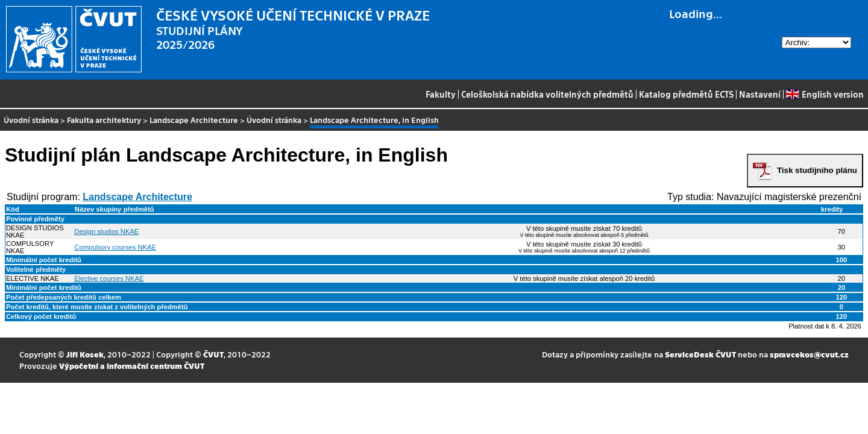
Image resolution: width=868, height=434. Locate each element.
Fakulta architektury (104, 120)
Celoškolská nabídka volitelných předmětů (547, 94)
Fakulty (441, 94)
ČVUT (213, 354)
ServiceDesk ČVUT (700, 354)
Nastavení (760, 94)
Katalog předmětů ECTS (686, 94)
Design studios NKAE (106, 231)
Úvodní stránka (31, 120)
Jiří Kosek (85, 354)
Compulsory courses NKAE (115, 247)
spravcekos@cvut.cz (809, 354)
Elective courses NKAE (109, 278)
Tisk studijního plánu (817, 170)
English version (825, 94)
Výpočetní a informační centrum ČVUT (132, 366)
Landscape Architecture (194, 120)
